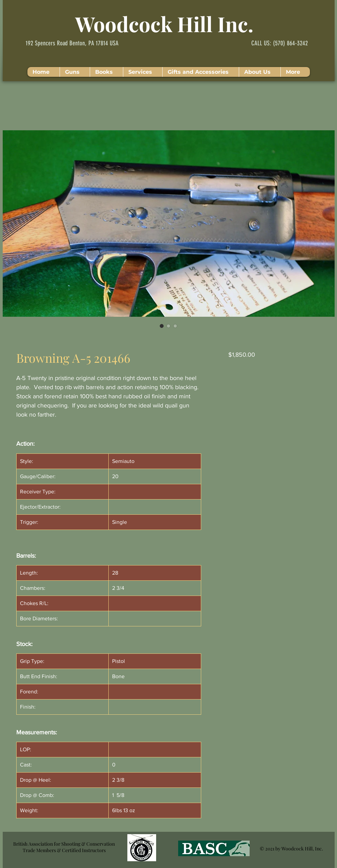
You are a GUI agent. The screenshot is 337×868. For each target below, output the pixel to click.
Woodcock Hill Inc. (164, 24)
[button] (75, 72)
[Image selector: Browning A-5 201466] (162, 326)
